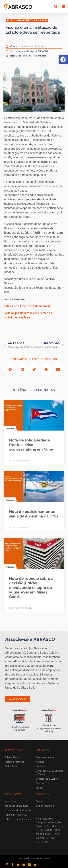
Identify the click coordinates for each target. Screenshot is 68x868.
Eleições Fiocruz (23, 56)
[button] (63, 59)
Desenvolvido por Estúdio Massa (34, 858)
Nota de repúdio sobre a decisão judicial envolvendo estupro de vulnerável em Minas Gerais (31, 588)
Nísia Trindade (40, 56)
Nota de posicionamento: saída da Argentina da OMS (34, 514)
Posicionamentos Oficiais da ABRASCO (29, 51)
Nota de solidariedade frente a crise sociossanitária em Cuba (31, 445)
